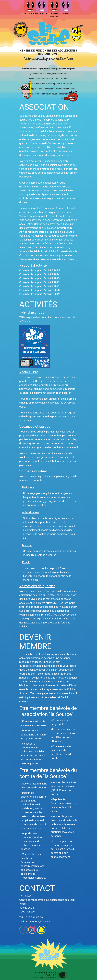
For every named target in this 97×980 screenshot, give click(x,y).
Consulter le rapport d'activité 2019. (40, 294)
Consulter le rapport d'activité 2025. (40, 270)
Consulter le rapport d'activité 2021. (40, 286)
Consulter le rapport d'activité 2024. (40, 274)
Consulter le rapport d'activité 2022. (40, 282)
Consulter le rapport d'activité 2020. (40, 290)
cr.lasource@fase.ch (38, 922)
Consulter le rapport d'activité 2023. (40, 278)
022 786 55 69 (34, 918)
